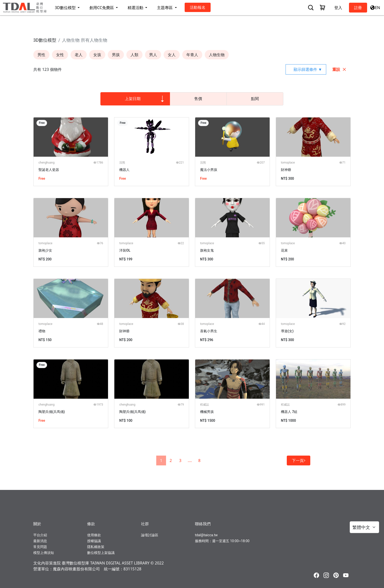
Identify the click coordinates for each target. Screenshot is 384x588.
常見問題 (40, 547)
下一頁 (299, 460)
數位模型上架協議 (101, 553)
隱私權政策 (96, 547)
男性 (41, 55)
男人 (153, 55)
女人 (172, 55)
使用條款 (94, 535)
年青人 (192, 55)
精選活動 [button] (136, 8)
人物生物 (217, 55)
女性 (60, 55)
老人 (79, 55)
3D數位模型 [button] (66, 8)
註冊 (358, 8)
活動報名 (198, 7)
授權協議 (94, 541)
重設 (339, 69)
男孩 (116, 55)
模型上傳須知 (44, 553)
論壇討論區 (150, 535)
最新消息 (40, 541)
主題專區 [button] (165, 8)
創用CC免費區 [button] (102, 8)
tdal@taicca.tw (206, 535)
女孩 (97, 55)
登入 (338, 8)
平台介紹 (40, 535)
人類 (134, 55)
